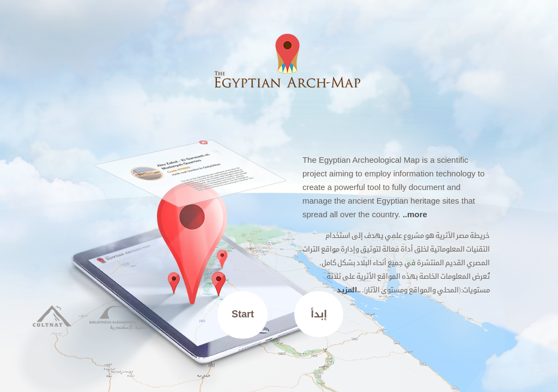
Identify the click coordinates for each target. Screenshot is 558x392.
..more (415, 214)
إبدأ (319, 314)
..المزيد (349, 290)
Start (243, 314)
